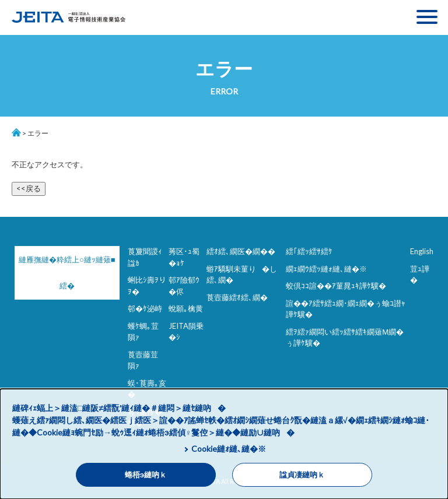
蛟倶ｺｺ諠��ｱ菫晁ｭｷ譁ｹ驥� (336, 286)
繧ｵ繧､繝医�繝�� (241, 251)
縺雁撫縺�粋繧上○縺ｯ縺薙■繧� (64, 273)
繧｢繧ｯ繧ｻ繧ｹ (309, 251)
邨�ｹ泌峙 (145, 308)
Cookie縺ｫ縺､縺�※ (229, 449)
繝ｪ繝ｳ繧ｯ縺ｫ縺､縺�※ (326, 269)
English (422, 251)
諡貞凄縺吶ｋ (302, 475)
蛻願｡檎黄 (186, 308)
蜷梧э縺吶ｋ (146, 475)
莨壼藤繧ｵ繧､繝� (237, 297)
